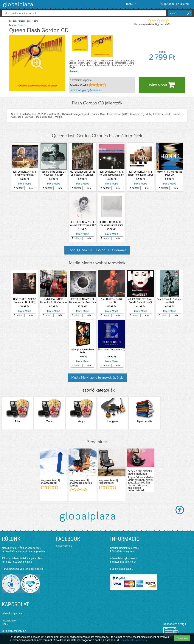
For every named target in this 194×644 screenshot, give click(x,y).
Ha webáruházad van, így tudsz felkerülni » (24, 569)
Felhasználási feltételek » (123, 562)
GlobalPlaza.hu (64, 546)
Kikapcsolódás (25, 21)
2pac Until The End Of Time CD (112, 301)
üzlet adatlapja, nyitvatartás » (86, 90)
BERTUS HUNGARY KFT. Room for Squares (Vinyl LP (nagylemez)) (141, 173)
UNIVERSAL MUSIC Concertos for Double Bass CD (53, 301)
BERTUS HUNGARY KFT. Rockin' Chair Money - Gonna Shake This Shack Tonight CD (24, 173)
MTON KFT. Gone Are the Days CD (169, 173)
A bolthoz (19, 188)
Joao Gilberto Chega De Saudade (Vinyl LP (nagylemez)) (54, 173)
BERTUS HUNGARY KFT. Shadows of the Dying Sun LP (83, 301)
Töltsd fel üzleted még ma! (19, 562)
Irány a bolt (162, 85)
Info (31, 188)
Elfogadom (182, 638)
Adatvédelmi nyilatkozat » (123, 558)
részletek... (74, 71)
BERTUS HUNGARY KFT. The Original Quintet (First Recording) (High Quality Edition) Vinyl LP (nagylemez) (111, 173)
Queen (21, 25)
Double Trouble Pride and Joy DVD (169, 301)
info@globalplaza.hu (13, 613)
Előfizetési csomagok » (122, 551)
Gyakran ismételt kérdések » (125, 548)
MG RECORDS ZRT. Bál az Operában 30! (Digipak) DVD (82, 173)
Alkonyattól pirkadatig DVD (83, 351)
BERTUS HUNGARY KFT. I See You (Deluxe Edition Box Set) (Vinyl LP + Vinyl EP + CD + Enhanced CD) (112, 224)
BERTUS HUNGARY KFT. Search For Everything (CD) (82, 224)
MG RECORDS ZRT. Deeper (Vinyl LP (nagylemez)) (141, 301)
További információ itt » (134, 640)
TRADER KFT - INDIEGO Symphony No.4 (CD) (24, 301)
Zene (36, 21)
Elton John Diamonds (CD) (112, 349)
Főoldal (13, 21)
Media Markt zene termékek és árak (97, 378)
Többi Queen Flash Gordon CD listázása (97, 250)
